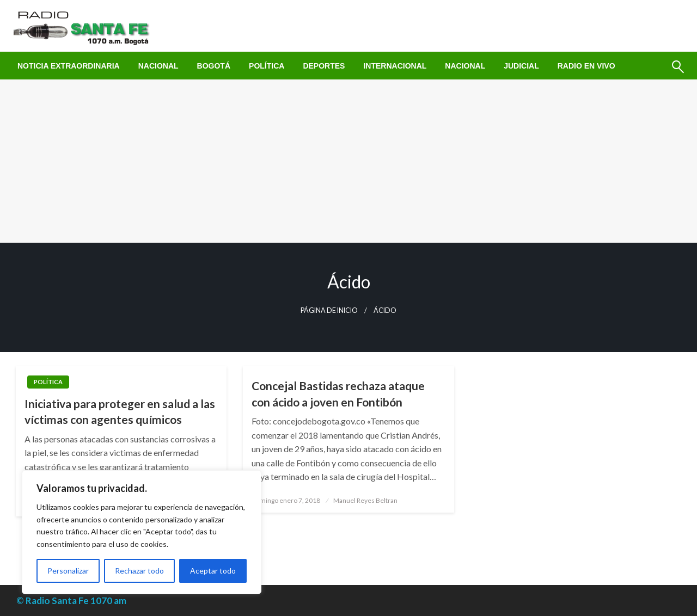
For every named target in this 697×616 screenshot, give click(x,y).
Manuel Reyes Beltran (365, 500)
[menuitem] (69, 66)
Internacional (395, 66)
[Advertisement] (348, 161)
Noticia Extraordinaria (69, 66)
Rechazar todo (139, 571)
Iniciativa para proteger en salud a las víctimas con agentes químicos (120, 411)
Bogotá (214, 66)
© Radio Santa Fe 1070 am (71, 600)
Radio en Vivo (586, 66)
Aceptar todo (213, 571)
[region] (142, 532)
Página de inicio (329, 310)
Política (267, 66)
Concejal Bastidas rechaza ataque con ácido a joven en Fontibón (338, 393)
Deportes (324, 66)
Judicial (521, 66)
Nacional (158, 66)
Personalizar (68, 571)
